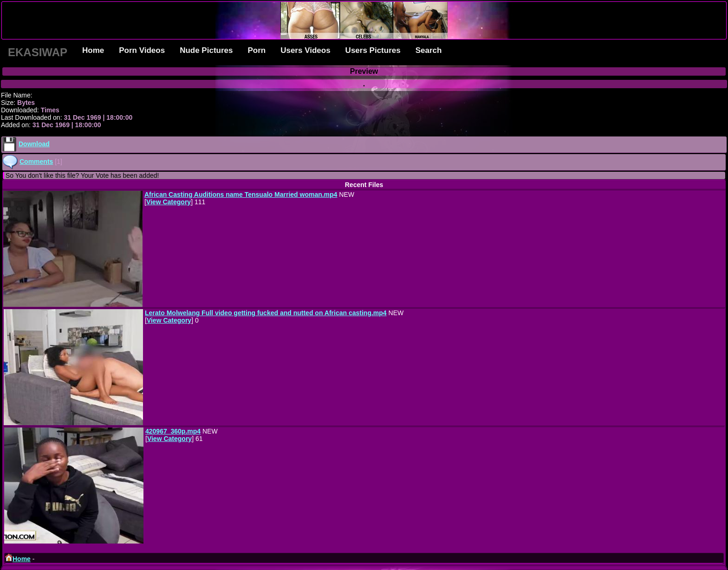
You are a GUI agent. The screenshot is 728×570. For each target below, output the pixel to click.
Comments (36, 162)
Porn (257, 50)
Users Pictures (373, 50)
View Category (169, 202)
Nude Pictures (206, 50)
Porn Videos (142, 50)
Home (93, 50)
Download (34, 144)
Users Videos (305, 50)
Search (429, 50)
